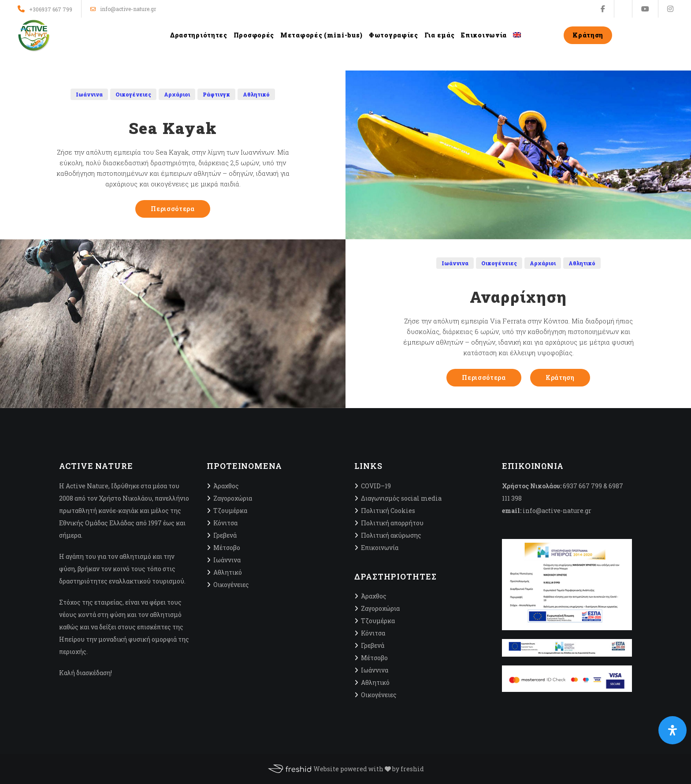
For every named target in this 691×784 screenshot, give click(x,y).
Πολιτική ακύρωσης (391, 535)
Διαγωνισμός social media (401, 498)
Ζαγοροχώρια (233, 498)
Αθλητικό (256, 94)
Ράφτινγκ (216, 94)
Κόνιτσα (225, 523)
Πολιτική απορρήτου (392, 523)
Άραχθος (226, 486)
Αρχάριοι (177, 94)
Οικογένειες (133, 94)
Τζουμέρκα (230, 511)
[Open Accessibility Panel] (672, 730)
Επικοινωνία (380, 548)
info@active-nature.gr (123, 9)
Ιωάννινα (89, 94)
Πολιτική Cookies (388, 511)
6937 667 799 (582, 486)
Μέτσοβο (227, 548)
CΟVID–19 (376, 486)
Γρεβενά (225, 535)
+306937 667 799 (51, 9)
